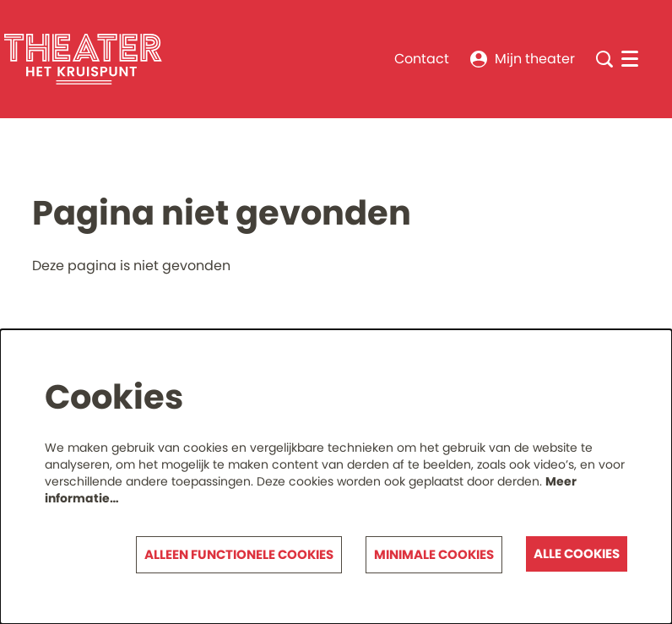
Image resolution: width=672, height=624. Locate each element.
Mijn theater (523, 59)
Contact (422, 59)
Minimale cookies (434, 554)
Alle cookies (577, 553)
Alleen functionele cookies (239, 554)
